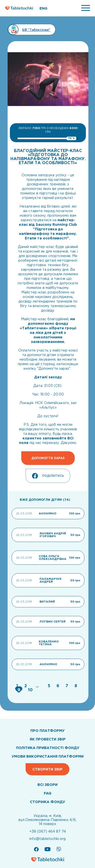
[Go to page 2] (26, 686)
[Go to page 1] (18, 686)
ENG (43, 8)
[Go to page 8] (76, 686)
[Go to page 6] (59, 686)
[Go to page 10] (30, 690)
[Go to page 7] (68, 686)
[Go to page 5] (50, 686)
